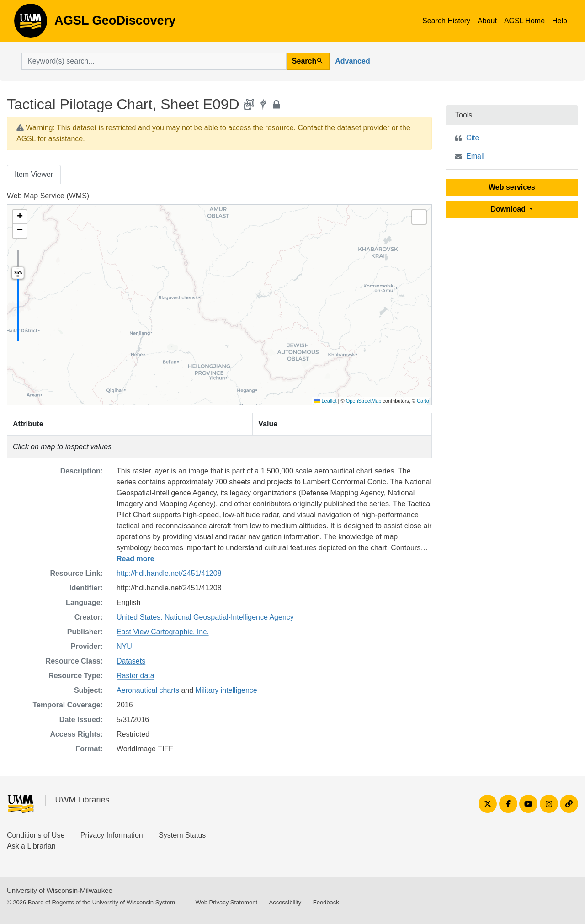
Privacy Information (112, 835)
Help (560, 21)
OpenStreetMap (364, 401)
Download (509, 209)
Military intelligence (226, 690)
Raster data (136, 676)
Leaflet (325, 401)
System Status (182, 835)
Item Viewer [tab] (34, 174)
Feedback (326, 902)
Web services (512, 187)
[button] (20, 217)
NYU (124, 646)
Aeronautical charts (148, 690)
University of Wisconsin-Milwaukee (60, 890)
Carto (423, 401)
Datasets (131, 661)
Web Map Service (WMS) (48, 196)
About (487, 21)
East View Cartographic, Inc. (163, 632)
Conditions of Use (36, 835)
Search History (446, 21)
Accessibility (285, 902)
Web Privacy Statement (226, 902)
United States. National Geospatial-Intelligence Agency (205, 617)
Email (475, 156)
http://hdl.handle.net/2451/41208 (169, 573)
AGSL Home (524, 21)
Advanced (352, 61)
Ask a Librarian (31, 846)
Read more (136, 559)
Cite (473, 138)
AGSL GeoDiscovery (31, 24)
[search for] (154, 61)
